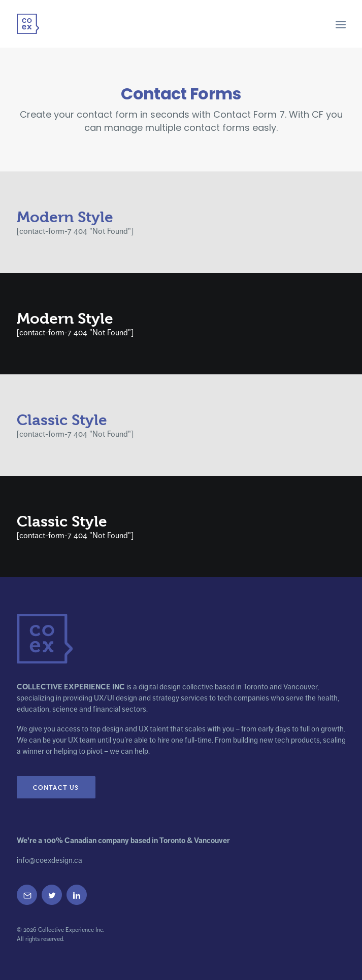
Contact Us (56, 787)
